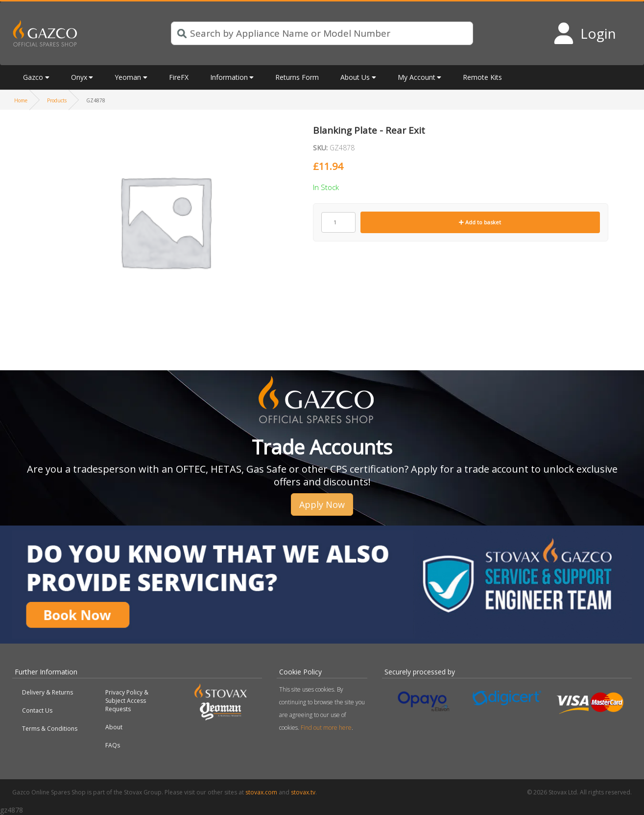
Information (229, 77)
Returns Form (297, 77)
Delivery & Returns (48, 692)
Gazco (33, 77)
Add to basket (480, 222)
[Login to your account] (584, 33)
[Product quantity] (338, 222)
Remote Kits (482, 77)
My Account (417, 77)
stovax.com (261, 792)
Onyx (79, 77)
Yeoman (128, 77)
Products (57, 100)
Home (21, 100)
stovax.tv (303, 792)
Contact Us (37, 710)
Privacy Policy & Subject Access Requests (127, 701)
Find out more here (326, 728)
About (114, 727)
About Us (355, 77)
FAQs (113, 745)
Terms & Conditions (50, 729)
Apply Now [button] (322, 504)
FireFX (179, 77)
